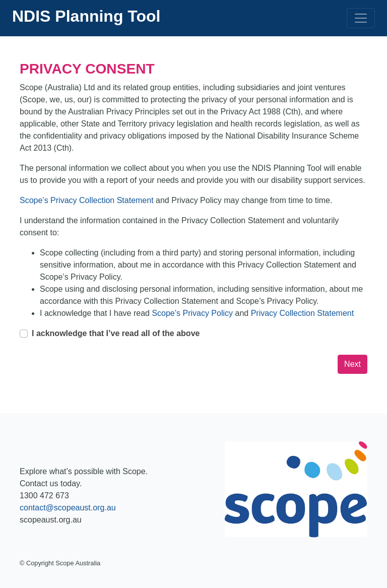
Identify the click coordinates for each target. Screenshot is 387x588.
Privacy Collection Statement (303, 313)
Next (352, 364)
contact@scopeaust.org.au (68, 508)
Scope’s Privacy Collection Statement (88, 200)
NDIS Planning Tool (86, 16)
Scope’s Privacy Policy (193, 313)
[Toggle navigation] (361, 18)
